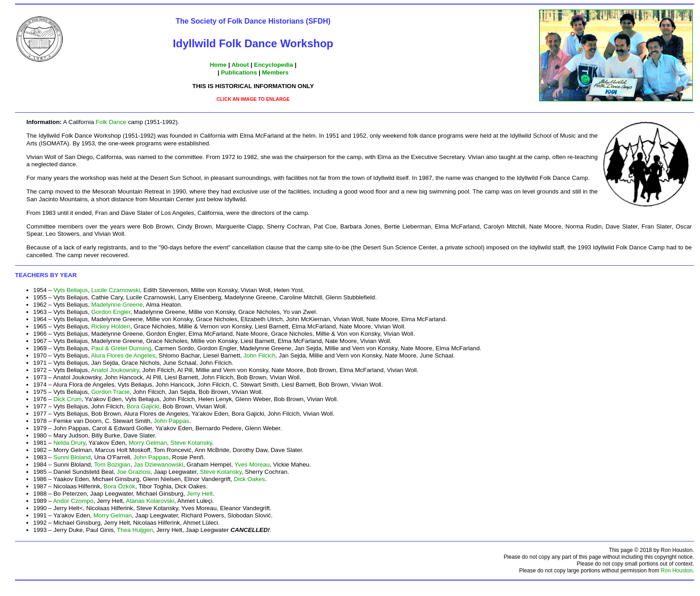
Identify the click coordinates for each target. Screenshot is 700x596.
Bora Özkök (120, 486)
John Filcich (260, 355)
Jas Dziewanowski (158, 464)
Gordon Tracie (110, 392)
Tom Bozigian (112, 464)
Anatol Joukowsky (115, 370)
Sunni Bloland (72, 457)
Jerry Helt (200, 494)
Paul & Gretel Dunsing (121, 348)
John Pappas (171, 421)
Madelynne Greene (117, 305)
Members (275, 72)
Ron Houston (677, 571)
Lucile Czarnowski (116, 290)
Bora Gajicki (143, 406)
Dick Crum (67, 399)
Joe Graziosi (134, 472)
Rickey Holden (111, 326)
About (240, 65)
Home (218, 65)
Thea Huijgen (135, 530)
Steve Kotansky (191, 443)
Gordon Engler (111, 312)
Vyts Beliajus (70, 290)
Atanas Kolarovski (150, 501)
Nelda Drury (69, 443)
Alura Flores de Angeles (123, 355)
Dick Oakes (250, 479)
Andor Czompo (73, 501)
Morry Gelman (148, 443)
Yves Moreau (252, 464)
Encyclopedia (274, 65)
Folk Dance (111, 122)
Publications (239, 72)
